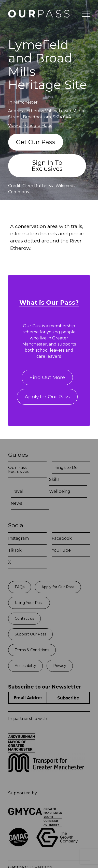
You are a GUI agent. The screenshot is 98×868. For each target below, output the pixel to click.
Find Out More (47, 377)
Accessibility (25, 666)
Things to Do (65, 468)
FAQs (20, 587)
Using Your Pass (29, 603)
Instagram (18, 538)
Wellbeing (60, 491)
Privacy (60, 666)
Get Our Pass (36, 142)
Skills (54, 479)
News (16, 503)
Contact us (24, 618)
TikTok (15, 550)
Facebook (62, 538)
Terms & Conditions (32, 650)
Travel (17, 491)
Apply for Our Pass (47, 397)
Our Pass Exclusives (19, 470)
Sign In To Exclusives (47, 166)
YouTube (61, 550)
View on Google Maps (30, 126)
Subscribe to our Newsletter (45, 687)
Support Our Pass (30, 634)
